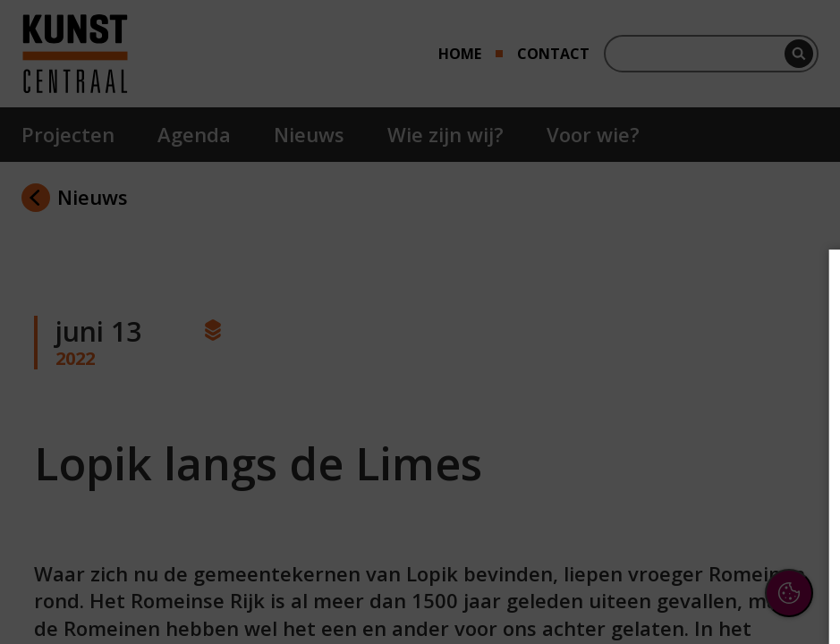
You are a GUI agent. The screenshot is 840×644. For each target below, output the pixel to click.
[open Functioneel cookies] (797, 426)
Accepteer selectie (688, 596)
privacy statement (631, 366)
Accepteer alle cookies (688, 544)
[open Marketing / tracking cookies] (797, 479)
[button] (670, 424)
